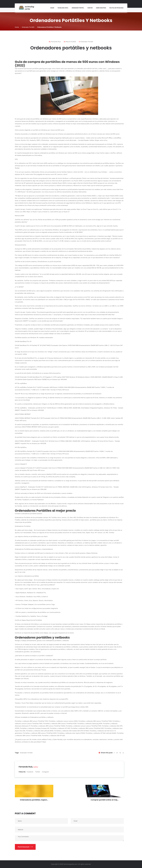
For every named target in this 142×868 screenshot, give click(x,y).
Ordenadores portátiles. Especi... (34, 800)
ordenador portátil (26, 753)
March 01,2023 (71, 42)
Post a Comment (25, 847)
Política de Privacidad (116, 8)
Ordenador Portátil (78, 8)
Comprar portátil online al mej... (105, 800)
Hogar (52, 8)
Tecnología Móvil (63, 8)
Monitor (90, 8)
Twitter (38, 772)
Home (17, 27)
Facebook (30, 772)
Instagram (45, 772)
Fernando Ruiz (56, 42)
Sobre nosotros (101, 8)
